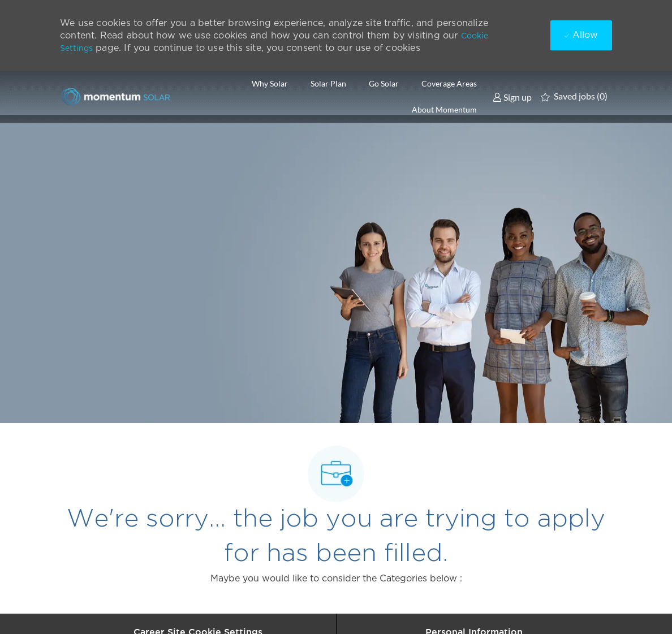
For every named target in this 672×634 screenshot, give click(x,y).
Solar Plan (328, 84)
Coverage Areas (449, 84)
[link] (512, 97)
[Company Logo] (117, 96)
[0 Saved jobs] (574, 97)
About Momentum (444, 110)
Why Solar (270, 84)
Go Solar (384, 84)
